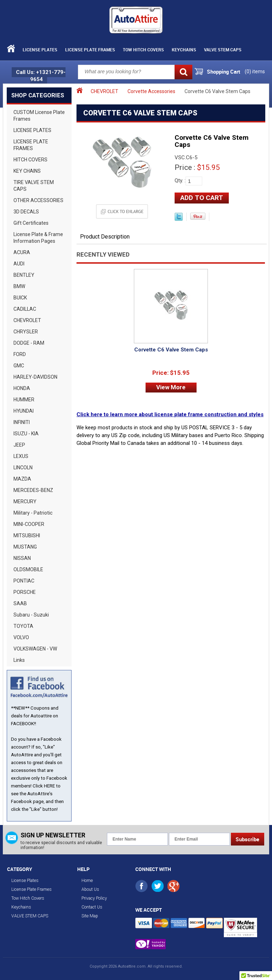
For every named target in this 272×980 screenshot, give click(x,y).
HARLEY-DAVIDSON (35, 377)
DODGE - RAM (29, 343)
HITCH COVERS (30, 160)
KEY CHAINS (27, 171)
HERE (49, 786)
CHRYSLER (26, 332)
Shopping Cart (223, 71)
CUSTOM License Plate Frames (39, 116)
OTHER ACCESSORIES (38, 200)
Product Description (105, 237)
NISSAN (22, 558)
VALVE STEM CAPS (223, 50)
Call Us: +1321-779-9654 (41, 76)
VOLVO (21, 637)
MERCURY (25, 502)
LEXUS (21, 456)
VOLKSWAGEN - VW (35, 649)
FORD (20, 354)
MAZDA (22, 479)
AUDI (19, 264)
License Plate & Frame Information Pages (38, 238)
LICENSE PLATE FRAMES (31, 145)
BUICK (20, 298)
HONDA (22, 388)
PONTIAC (24, 581)
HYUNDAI (24, 411)
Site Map (90, 916)
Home (87, 881)
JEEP (19, 445)
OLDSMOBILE (28, 569)
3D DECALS (26, 212)
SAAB (20, 603)
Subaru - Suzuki (31, 615)
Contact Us (92, 907)
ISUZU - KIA (26, 434)
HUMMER (24, 400)
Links (19, 660)
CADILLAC (25, 309)
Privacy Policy (94, 898)
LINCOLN (23, 468)
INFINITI (22, 422)
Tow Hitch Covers (143, 50)
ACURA (22, 252)
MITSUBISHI (27, 535)
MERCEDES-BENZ (33, 490)
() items (255, 71)
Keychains (184, 50)
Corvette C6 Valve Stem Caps (171, 350)
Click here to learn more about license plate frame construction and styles (170, 414)
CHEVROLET (27, 320)
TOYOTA (23, 626)
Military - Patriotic (33, 513)
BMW (19, 286)
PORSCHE (25, 592)
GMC (19, 366)
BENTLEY (24, 275)
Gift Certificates (31, 223)
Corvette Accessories (151, 91)
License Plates (40, 50)
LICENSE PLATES (32, 130)
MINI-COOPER (29, 524)
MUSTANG (25, 547)
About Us (90, 889)
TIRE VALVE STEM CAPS (34, 186)
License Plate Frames (90, 50)
